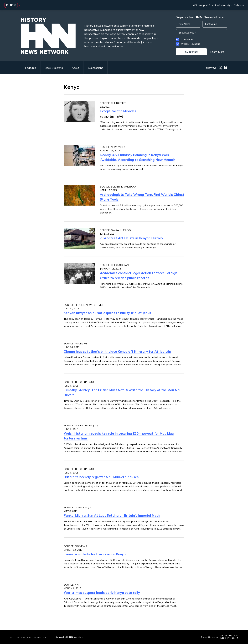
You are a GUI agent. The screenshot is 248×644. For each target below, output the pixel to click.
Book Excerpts (54, 68)
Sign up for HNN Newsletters (69, 637)
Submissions (96, 68)
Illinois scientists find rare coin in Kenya (95, 554)
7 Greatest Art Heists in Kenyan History (131, 238)
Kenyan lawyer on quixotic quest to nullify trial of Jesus (107, 313)
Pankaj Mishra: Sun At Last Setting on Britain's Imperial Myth (112, 515)
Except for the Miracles (118, 111)
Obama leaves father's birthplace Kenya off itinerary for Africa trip (117, 351)
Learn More (217, 52)
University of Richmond (232, 5)
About (75, 68)
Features (31, 68)
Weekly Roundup (191, 44)
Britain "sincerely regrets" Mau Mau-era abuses (101, 477)
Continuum (187, 40)
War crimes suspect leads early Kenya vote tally (102, 593)
